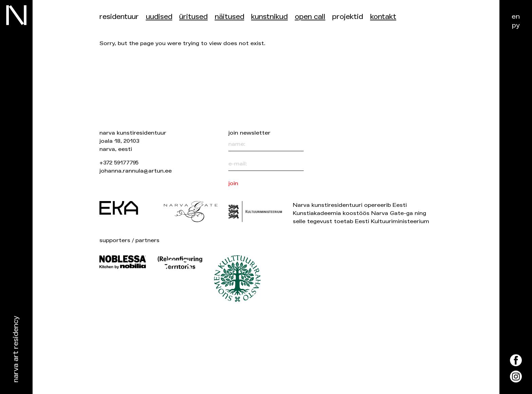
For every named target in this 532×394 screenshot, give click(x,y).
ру (516, 25)
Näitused (230, 17)
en (516, 16)
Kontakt (383, 17)
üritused (193, 17)
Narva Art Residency (16, 349)
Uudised (159, 17)
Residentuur (119, 17)
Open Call (310, 17)
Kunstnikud (269, 17)
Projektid (348, 17)
